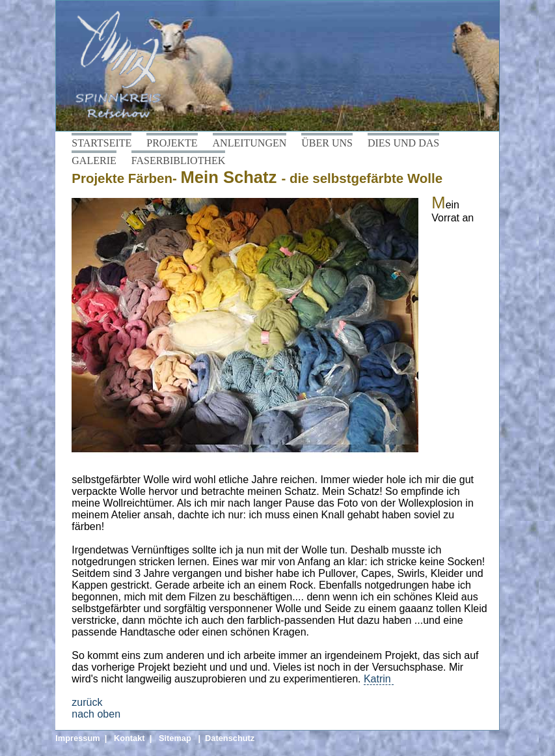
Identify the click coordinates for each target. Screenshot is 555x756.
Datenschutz (230, 738)
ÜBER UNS (327, 143)
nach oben (96, 714)
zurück (87, 702)
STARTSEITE (102, 143)
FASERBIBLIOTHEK (179, 161)
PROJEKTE (172, 143)
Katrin (379, 679)
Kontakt (129, 738)
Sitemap (175, 738)
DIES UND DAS (403, 143)
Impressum (77, 738)
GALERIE (94, 161)
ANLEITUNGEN (250, 143)
